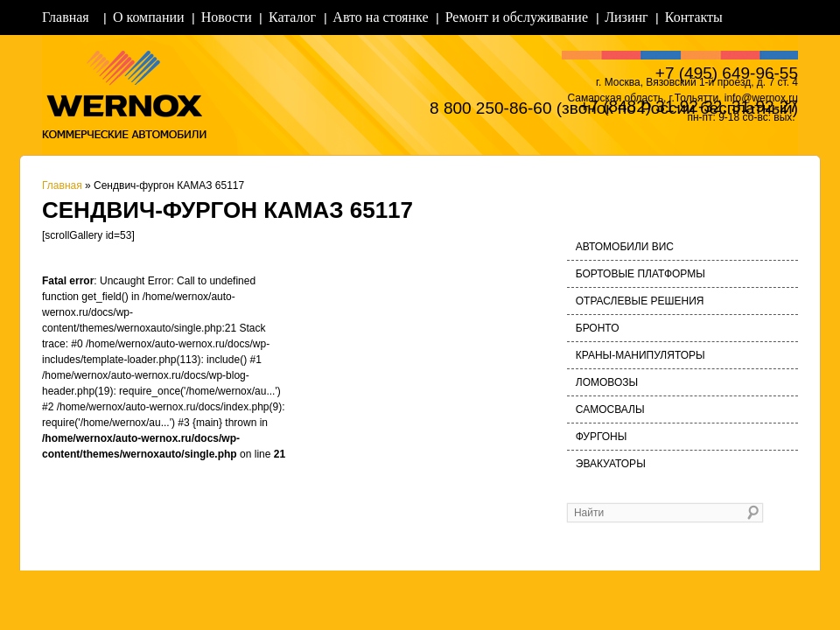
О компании (149, 17)
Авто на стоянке (380, 17)
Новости (227, 17)
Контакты (694, 17)
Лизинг (626, 17)
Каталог (292, 17)
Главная (66, 17)
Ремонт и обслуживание (517, 17)
